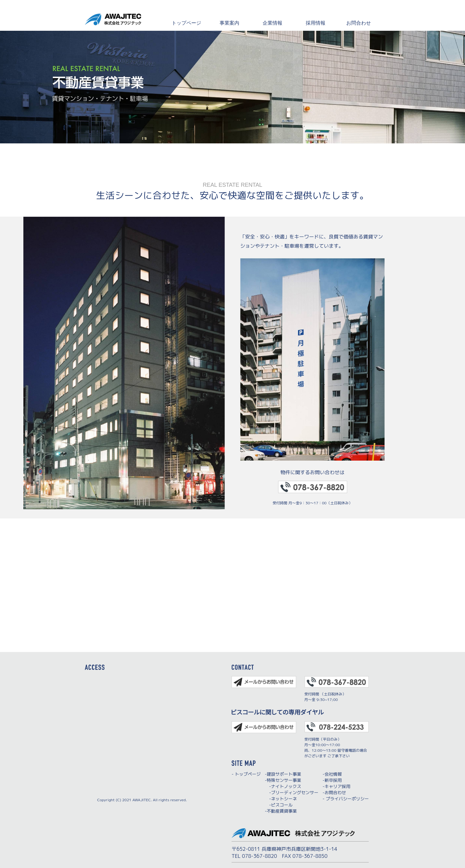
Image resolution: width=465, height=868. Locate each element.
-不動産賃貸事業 (281, 811)
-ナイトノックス (283, 786)
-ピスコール (279, 805)
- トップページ (246, 774)
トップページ (186, 23)
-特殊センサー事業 (283, 780)
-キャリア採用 (336, 786)
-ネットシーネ (281, 799)
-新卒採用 (332, 780)
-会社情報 (332, 774)
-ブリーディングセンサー (292, 792)
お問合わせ (359, 23)
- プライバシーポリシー (346, 799)
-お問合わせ (334, 792)
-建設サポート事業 (283, 774)
